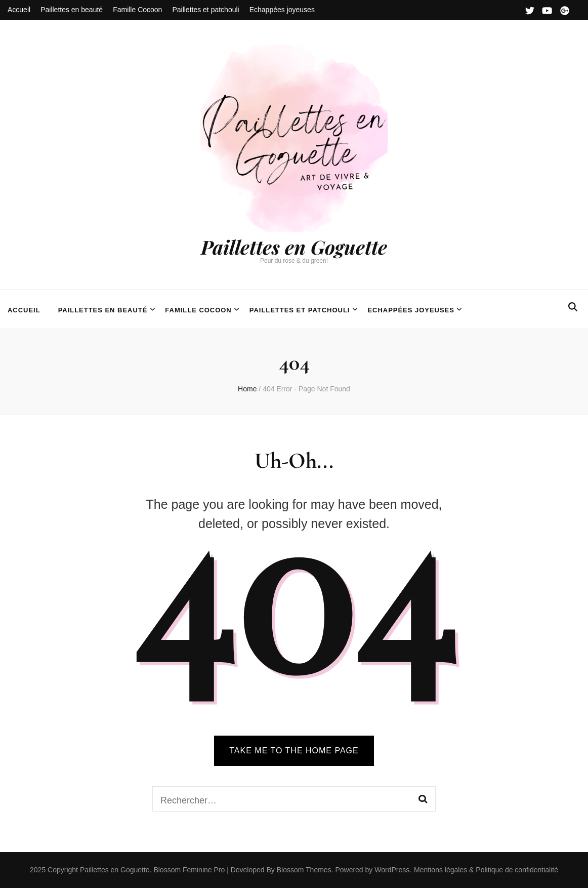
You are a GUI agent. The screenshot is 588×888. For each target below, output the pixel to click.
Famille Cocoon (137, 10)
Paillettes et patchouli (205, 10)
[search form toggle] (573, 307)
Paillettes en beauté (72, 10)
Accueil (19, 10)
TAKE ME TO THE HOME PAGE (294, 751)
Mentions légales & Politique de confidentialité (486, 870)
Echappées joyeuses (282, 10)
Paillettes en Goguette (294, 247)
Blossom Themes (303, 870)
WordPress (392, 870)
